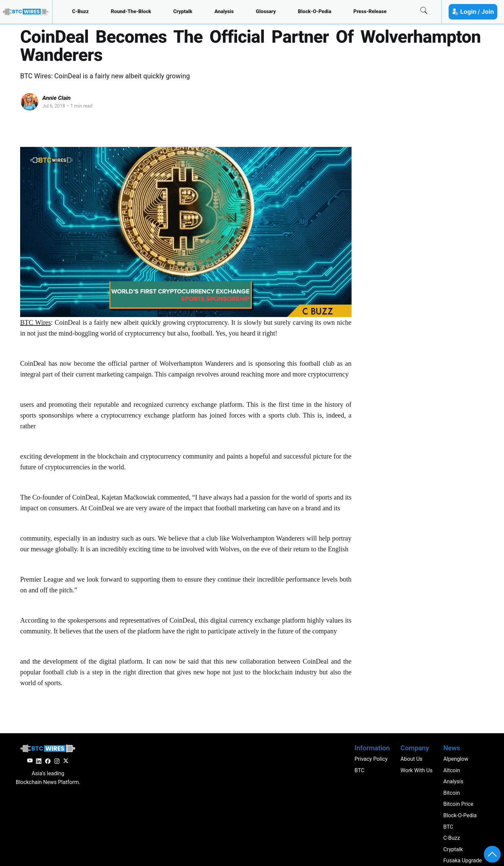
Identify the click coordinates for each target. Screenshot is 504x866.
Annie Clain (56, 98)
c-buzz (81, 11)
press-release (370, 11)
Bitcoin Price (458, 804)
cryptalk (183, 11)
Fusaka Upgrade (463, 860)
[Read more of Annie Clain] (30, 102)
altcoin (452, 770)
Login (468, 12)
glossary (266, 11)
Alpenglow (456, 759)
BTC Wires (36, 322)
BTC (448, 827)
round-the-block (131, 11)
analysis (224, 11)
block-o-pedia (314, 11)
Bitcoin (451, 793)
